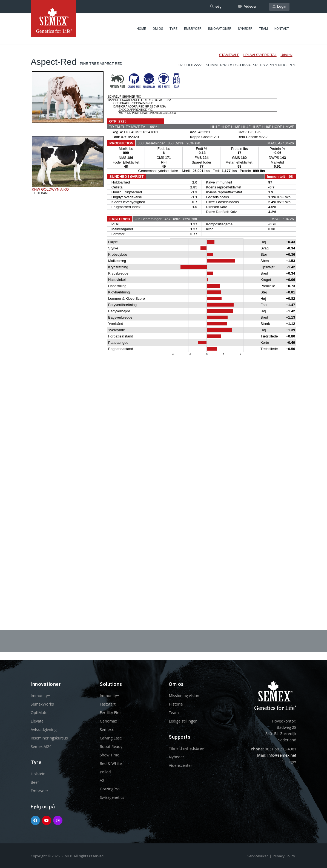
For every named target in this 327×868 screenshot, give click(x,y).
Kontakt (282, 29)
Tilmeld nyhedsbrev (186, 748)
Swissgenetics (112, 797)
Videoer (247, 6)
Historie (176, 704)
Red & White (111, 763)
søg (216, 6)
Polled (105, 772)
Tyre (173, 29)
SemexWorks (42, 704)
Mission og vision (184, 696)
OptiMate (39, 713)
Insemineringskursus (49, 738)
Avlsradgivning (44, 729)
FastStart (108, 704)
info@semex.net (282, 755)
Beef (35, 782)
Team (263, 29)
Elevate (37, 721)
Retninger (289, 762)
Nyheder (245, 29)
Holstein (38, 774)
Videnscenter (180, 765)
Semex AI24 (41, 746)
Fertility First (111, 713)
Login (279, 6)
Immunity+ (40, 696)
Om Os (158, 29)
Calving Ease (111, 738)
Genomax (108, 721)
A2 (102, 780)
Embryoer (193, 29)
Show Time (109, 755)
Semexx (107, 729)
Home (141, 29)
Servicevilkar (258, 856)
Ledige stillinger (183, 721)
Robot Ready (111, 746)
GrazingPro (110, 789)
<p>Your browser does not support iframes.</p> (163, 322)
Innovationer (220, 29)
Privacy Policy (284, 856)
